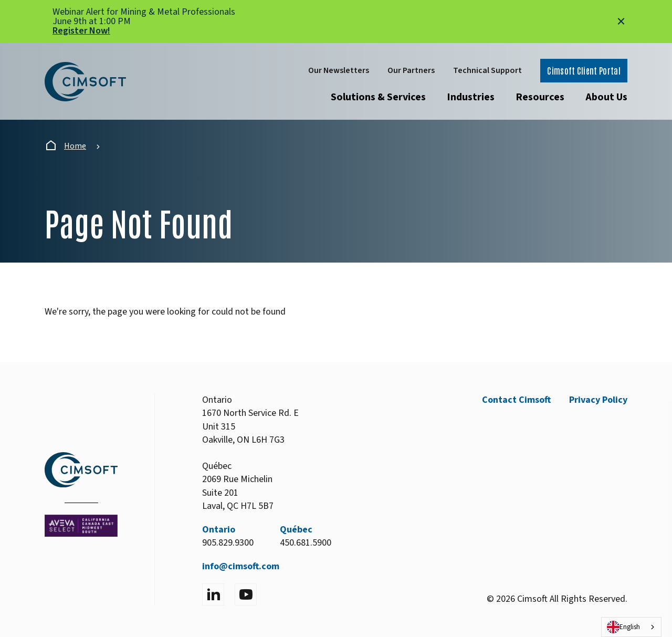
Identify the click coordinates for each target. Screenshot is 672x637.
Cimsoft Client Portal (584, 70)
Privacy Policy (598, 400)
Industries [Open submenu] (471, 97)
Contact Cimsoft (516, 400)
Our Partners (411, 70)
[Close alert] (621, 22)
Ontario (219, 530)
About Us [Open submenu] (606, 97)
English (623, 627)
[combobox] (631, 627)
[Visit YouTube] (246, 594)
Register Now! (81, 31)
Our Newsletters (339, 70)
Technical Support (487, 70)
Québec (296, 530)
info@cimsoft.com (241, 566)
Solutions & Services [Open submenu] (378, 97)
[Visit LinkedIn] (213, 594)
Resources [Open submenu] (540, 97)
